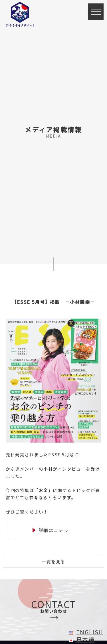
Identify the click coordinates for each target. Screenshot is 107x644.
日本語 (85, 639)
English (90, 632)
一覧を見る (53, 561)
